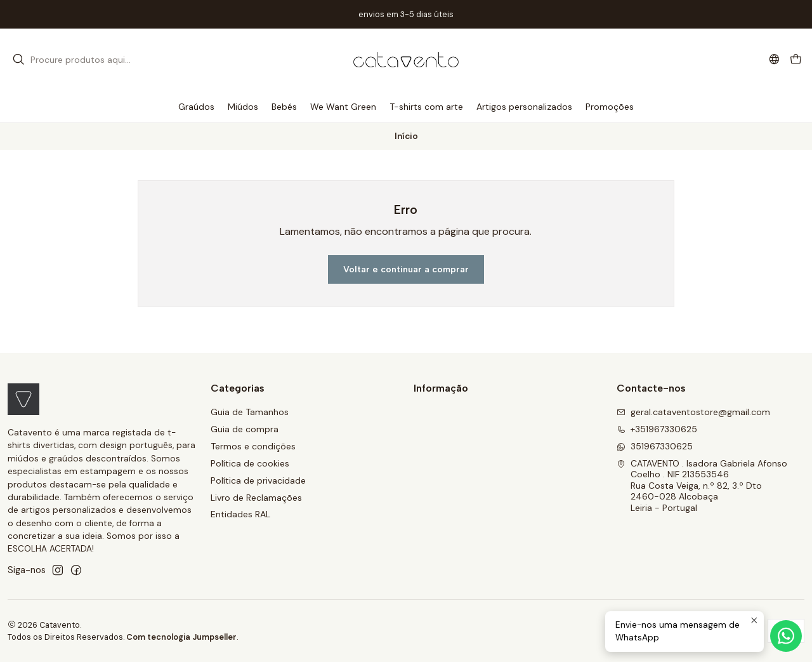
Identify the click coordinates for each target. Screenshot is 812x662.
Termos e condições (253, 446)
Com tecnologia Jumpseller (181, 637)
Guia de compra (245, 429)
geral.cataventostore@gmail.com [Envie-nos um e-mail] (693, 412)
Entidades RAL (240, 514)
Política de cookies (250, 463)
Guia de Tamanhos (250, 412)
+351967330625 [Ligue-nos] (657, 429)
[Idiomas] (774, 59)
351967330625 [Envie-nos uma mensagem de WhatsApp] (655, 446)
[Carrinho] (796, 60)
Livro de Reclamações (256, 498)
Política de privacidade (258, 480)
